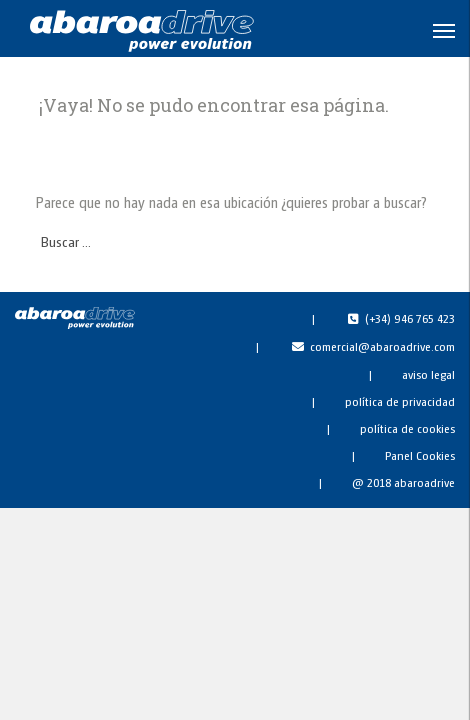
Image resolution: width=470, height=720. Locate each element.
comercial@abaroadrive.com (382, 346)
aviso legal (428, 374)
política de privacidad (400, 401)
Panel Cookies (420, 455)
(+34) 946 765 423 (410, 318)
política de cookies (407, 428)
